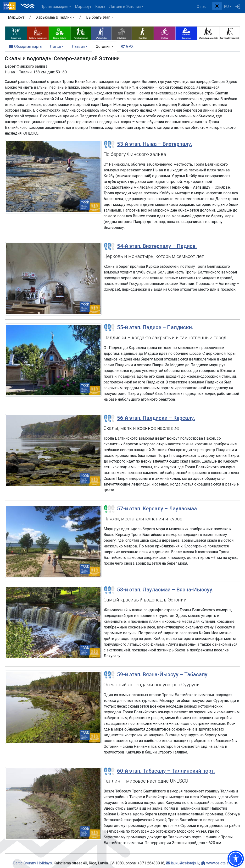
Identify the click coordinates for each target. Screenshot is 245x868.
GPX (127, 46)
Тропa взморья (55, 7)
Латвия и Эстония (125, 7)
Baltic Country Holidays (33, 863)
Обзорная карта (25, 46)
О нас (201, 7)
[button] (55, 18)
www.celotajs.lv (217, 863)
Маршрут (83, 7)
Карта (100, 7)
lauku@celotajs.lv (183, 863)
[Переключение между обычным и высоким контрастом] (217, 6)
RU (226, 7)
